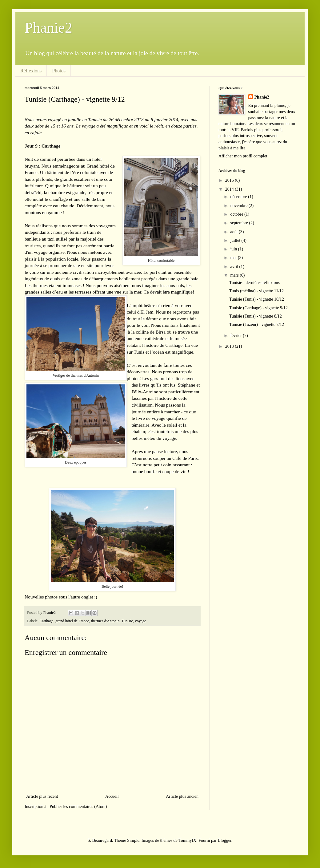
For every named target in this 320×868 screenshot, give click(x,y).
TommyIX (187, 840)
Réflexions (31, 71)
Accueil (112, 796)
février (236, 336)
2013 (230, 346)
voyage (140, 621)
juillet (236, 240)
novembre (239, 206)
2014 (230, 189)
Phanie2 (48, 28)
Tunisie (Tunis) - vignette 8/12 (256, 316)
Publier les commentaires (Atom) (78, 807)
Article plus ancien (182, 796)
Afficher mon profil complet (243, 156)
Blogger (224, 840)
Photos (59, 71)
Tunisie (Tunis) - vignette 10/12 (257, 299)
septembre (240, 223)
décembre (239, 197)
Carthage (46, 621)
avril (235, 267)
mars (235, 275)
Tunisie (127, 621)
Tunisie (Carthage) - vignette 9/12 (258, 308)
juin (234, 249)
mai (234, 258)
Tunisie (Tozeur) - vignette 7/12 (257, 324)
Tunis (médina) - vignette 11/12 (256, 291)
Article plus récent (42, 796)
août (234, 232)
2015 (230, 180)
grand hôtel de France (72, 621)
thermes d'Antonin (105, 621)
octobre (237, 214)
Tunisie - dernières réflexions (254, 283)
